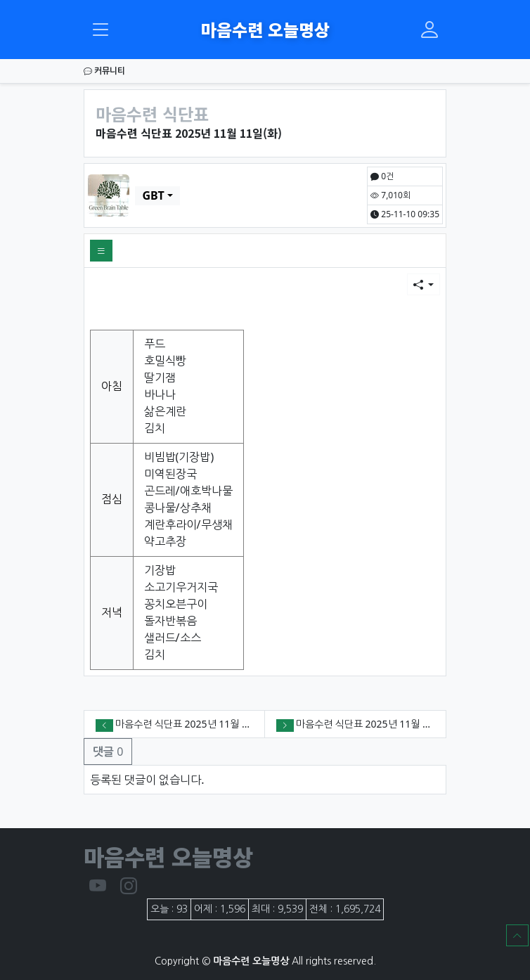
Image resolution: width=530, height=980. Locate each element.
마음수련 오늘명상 (265, 29)
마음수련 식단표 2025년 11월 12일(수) (196, 724)
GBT (153, 195)
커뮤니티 (104, 71)
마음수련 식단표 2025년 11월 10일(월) (377, 724)
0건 (382, 176)
